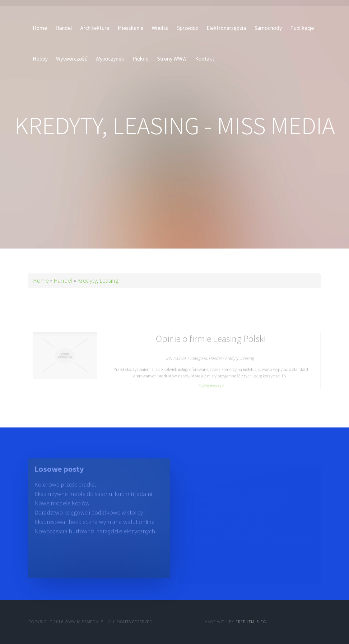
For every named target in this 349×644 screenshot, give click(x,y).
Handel (63, 280)
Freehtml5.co (251, 622)
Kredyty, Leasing (98, 280)
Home (41, 280)
